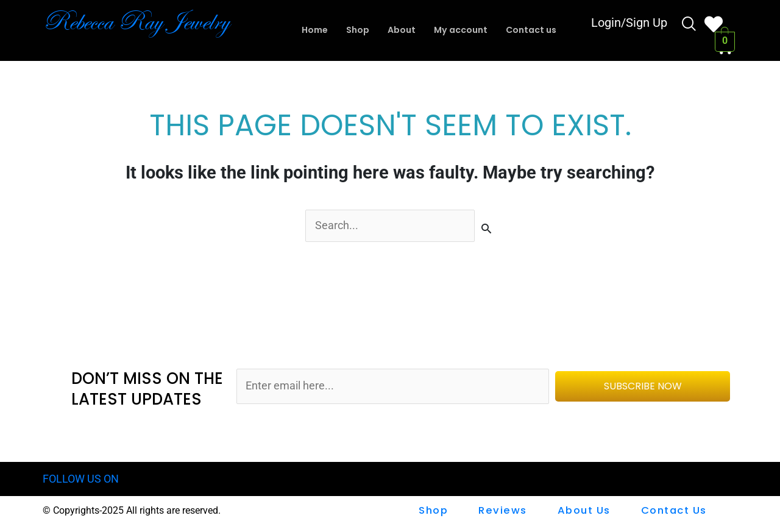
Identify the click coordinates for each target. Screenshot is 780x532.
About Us (584, 512)
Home (309, 30)
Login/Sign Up (629, 24)
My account (461, 30)
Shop (354, 30)
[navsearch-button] (689, 26)
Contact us (536, 30)
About (399, 30)
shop (436, 512)
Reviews (505, 512)
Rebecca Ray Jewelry (147, 21)
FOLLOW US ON (83, 480)
